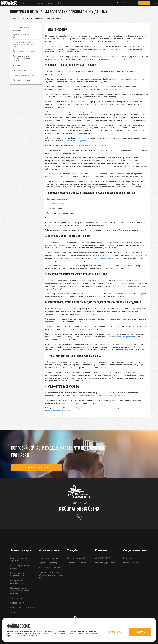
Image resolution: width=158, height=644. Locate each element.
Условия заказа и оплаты (50, 568)
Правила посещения (48, 558)
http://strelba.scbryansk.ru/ (117, 59)
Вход (154, 3)
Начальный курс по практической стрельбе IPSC (23, 44)
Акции (13, 612)
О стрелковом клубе (76, 563)
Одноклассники (130, 563)
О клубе (61, 3)
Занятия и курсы (26, 3)
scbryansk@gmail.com (103, 258)
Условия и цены (45, 3)
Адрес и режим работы (78, 558)
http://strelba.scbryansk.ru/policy (58, 411)
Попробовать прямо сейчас (37, 468)
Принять (140, 632)
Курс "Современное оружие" (22, 36)
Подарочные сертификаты (25, 51)
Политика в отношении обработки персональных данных (51, 575)
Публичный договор (48, 563)
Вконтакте (128, 558)
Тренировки (18, 65)
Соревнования (20, 70)
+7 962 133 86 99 (103, 558)
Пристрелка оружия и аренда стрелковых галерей (22, 58)
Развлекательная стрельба (19, 560)
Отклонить (115, 632)
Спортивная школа (21, 80)
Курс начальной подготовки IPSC (18, 574)
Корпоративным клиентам (24, 75)
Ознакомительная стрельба (21, 29)
